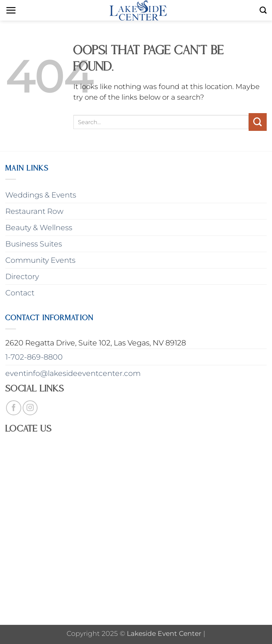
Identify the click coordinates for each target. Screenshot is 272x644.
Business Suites (34, 244)
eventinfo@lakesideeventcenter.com (73, 373)
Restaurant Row (34, 211)
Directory (22, 276)
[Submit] (258, 122)
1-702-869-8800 (34, 357)
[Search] (263, 10)
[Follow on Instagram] (30, 408)
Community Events (40, 260)
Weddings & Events (41, 195)
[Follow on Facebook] (14, 408)
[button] (11, 10)
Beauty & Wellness (39, 227)
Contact (20, 293)
